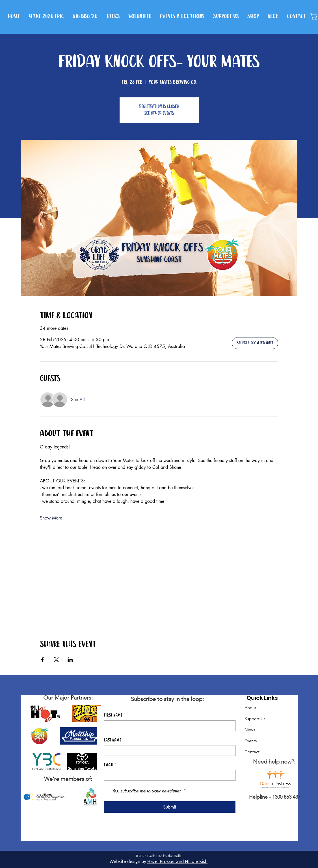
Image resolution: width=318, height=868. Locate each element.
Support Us (255, 719)
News (250, 730)
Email (110, 765)
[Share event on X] (56, 660)
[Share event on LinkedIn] (70, 660)
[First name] (168, 726)
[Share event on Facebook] (43, 660)
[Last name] (168, 751)
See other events (159, 113)
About (250, 708)
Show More (51, 518)
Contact (252, 752)
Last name (113, 740)
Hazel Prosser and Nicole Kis (176, 862)
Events (251, 741)
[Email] (168, 775)
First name (113, 715)
